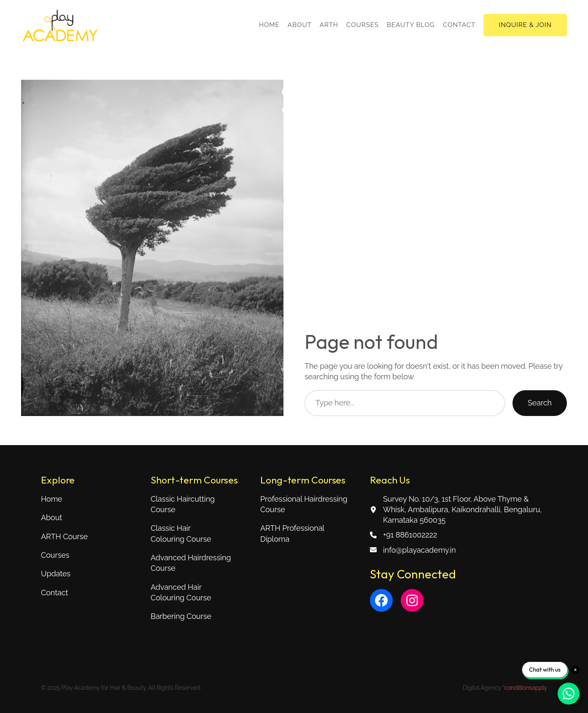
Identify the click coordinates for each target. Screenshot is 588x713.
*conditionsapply (525, 688)
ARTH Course (64, 536)
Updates (56, 574)
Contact (55, 593)
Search (540, 403)
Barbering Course (181, 616)
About (51, 517)
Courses (55, 555)
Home (52, 499)
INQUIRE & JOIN (525, 25)
